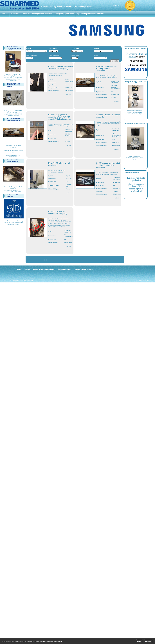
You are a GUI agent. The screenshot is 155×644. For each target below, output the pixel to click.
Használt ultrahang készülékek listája (37, 14)
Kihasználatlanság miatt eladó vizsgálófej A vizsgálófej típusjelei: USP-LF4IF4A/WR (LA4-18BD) (13, 189)
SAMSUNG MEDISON (115, 82)
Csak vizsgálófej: (32, 55)
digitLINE (148, 280)
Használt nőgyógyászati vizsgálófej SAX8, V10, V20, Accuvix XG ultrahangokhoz (59, 117)
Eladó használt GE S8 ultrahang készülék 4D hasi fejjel (134, 158)
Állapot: (97, 48)
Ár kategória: (76, 48)
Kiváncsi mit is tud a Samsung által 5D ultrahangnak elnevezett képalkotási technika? (14, 222)
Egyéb (67, 79)
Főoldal (5, 14)
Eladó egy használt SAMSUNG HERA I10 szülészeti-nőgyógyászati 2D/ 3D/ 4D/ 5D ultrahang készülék (13, 113)
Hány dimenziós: (54, 55)
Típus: (96, 55)
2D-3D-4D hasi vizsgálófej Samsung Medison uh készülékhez (106, 69)
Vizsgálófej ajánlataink (65, 14)
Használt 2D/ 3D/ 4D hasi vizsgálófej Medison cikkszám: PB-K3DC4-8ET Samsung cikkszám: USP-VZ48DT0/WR (13, 151)
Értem (139, 641)
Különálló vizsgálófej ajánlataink (136, 179)
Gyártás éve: (53, 48)
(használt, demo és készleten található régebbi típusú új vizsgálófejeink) (136, 188)
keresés (117, 5)
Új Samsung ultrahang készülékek (91, 14)
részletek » (69, 95)
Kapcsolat (15, 14)
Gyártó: (29, 48)
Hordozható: (75, 55)
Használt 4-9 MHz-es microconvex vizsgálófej (58, 213)
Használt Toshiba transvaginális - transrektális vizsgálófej (61, 68)
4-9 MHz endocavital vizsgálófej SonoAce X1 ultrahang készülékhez (109, 165)
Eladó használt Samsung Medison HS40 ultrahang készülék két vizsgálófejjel (134, 112)
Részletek (148, 641)
